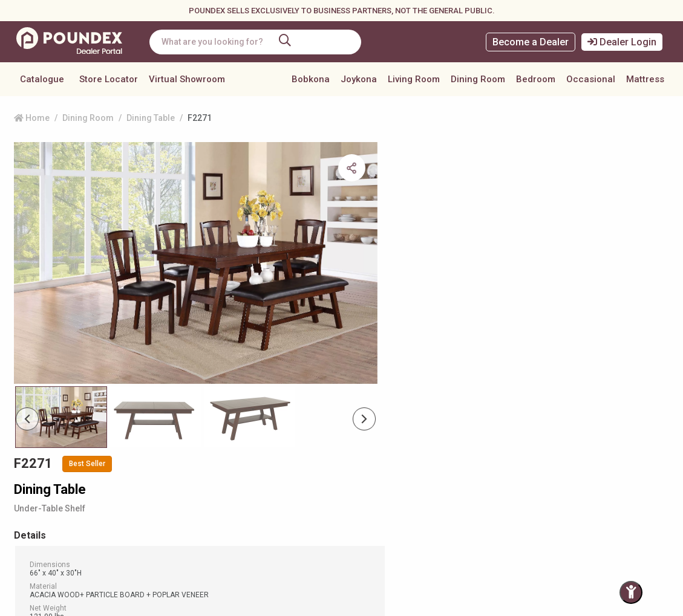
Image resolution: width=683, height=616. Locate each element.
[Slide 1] (155, 389)
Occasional (591, 79)
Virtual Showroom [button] (187, 79)
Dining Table (151, 118)
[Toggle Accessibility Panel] (631, 592)
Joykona (359, 79)
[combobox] (257, 42)
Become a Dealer (531, 42)
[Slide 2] (250, 389)
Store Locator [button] (109, 79)
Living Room (414, 79)
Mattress (645, 79)
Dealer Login (622, 42)
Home (32, 118)
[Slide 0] (61, 389)
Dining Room (478, 79)
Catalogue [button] (42, 79)
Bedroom (536, 79)
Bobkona (311, 79)
